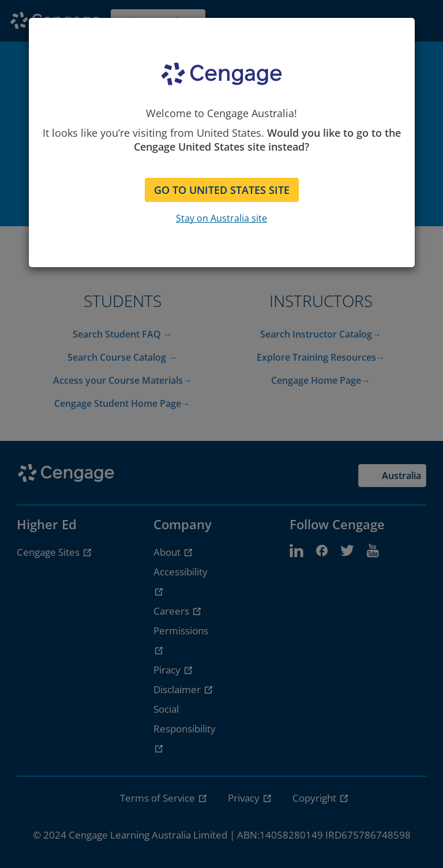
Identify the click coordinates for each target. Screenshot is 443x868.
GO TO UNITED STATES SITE (222, 190)
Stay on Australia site (221, 218)
